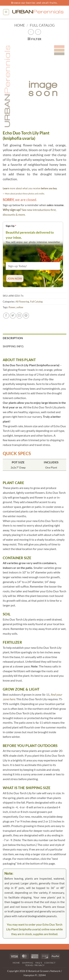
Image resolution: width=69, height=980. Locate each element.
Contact (50, 963)
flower (12, 307)
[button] (6, 12)
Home (20, 25)
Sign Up (11, 226)
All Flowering (22, 302)
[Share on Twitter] (13, 316)
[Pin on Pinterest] (26, 316)
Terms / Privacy (35, 965)
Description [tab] (13, 338)
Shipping (28, 963)
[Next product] (31, 32)
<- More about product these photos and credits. (24, 194)
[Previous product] (38, 32)
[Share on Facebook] (6, 316)
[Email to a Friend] (19, 316)
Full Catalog (42, 25)
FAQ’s (39, 963)
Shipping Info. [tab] (13, 346)
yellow (20, 307)
